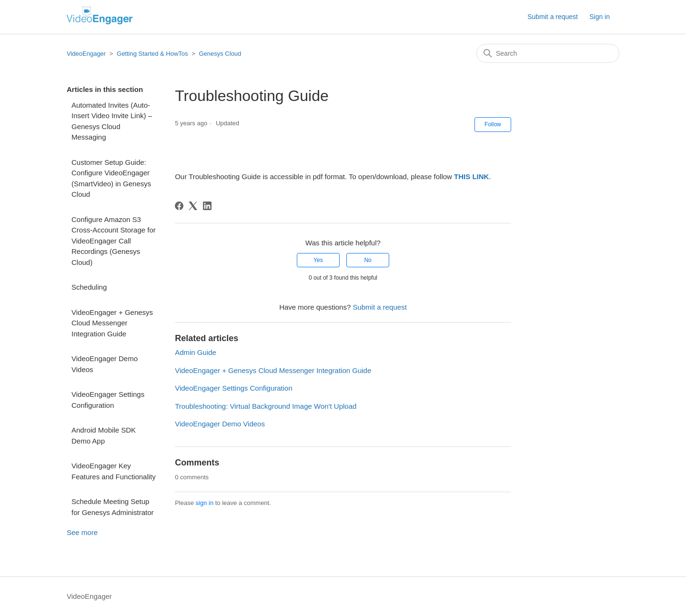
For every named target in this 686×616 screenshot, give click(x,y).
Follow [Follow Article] (493, 124)
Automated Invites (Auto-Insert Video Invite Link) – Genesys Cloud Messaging (112, 121)
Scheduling (89, 287)
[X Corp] (193, 206)
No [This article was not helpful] (368, 260)
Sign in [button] (600, 17)
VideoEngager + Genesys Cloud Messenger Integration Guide (112, 323)
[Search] (548, 53)
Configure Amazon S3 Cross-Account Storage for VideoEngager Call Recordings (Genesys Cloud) (114, 241)
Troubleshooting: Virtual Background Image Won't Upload (266, 406)
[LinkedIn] (207, 206)
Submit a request (553, 17)
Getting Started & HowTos (152, 54)
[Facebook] (179, 206)
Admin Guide (196, 352)
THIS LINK (471, 177)
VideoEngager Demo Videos (105, 364)
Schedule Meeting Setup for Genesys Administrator (113, 507)
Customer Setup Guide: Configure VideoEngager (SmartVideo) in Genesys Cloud (111, 178)
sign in (205, 503)
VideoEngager (86, 54)
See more (82, 532)
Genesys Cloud (220, 54)
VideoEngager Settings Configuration (108, 400)
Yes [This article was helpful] (318, 260)
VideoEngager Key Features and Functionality (114, 471)
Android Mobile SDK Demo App (104, 435)
